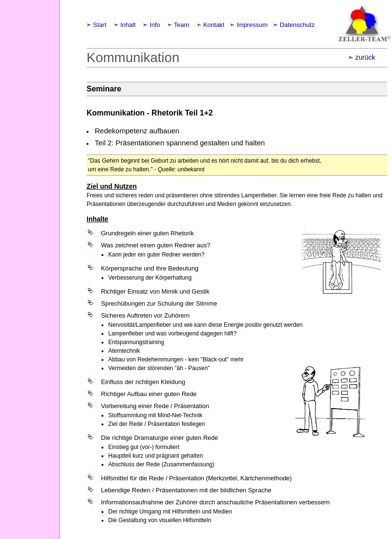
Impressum (252, 25)
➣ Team (178, 25)
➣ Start (96, 25)
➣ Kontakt (210, 25)
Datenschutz (297, 25)
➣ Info (151, 25)
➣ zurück (361, 57)
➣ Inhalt (126, 25)
